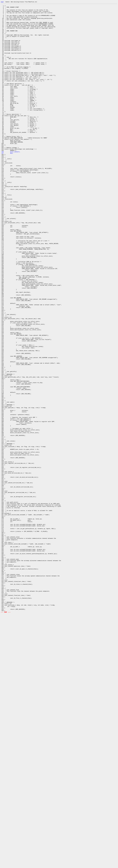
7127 (2, 2)
